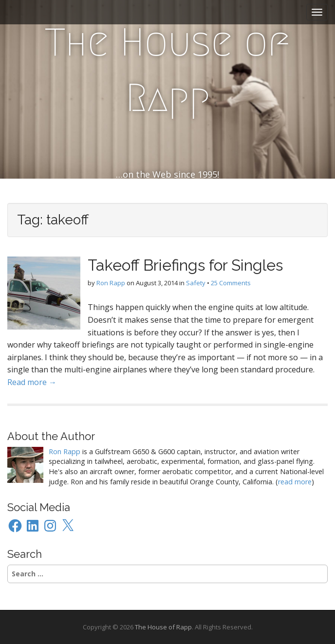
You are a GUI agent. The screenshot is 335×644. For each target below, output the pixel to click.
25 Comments (231, 283)
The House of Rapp (167, 70)
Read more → (32, 382)
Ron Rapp (111, 283)
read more (295, 482)
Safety (196, 283)
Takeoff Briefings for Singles (185, 265)
